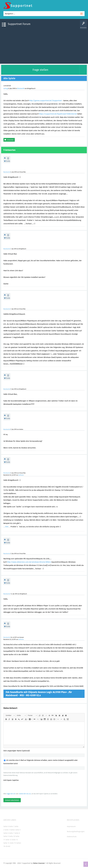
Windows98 (21, 88)
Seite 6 (6, 833)
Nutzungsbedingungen (76, 831)
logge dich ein (11, 794)
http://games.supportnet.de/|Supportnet (45, 101)
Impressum (71, 826)
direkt (8, 846)
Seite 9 (6, 836)
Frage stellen (40, 70)
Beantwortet (7, 172)
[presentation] (21, 787)
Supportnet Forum (19, 24)
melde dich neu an (25, 794)
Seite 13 (15, 840)
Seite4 (13, 830)
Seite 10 (12, 836)
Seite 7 (12, 833)
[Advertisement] (44, 45)
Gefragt (6, 88)
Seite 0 (6, 826)
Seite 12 (8, 840)
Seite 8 (17, 833)
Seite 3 (7, 830)
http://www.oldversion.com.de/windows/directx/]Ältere (29, 562)
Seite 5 (18, 830)
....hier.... (7, 527)
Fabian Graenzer (39, 863)
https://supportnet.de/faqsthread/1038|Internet (58, 114)
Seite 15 (13, 843)
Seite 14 (6, 843)
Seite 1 (12, 826)
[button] (10, 715)
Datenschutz (72, 837)
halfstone (21, 475)
